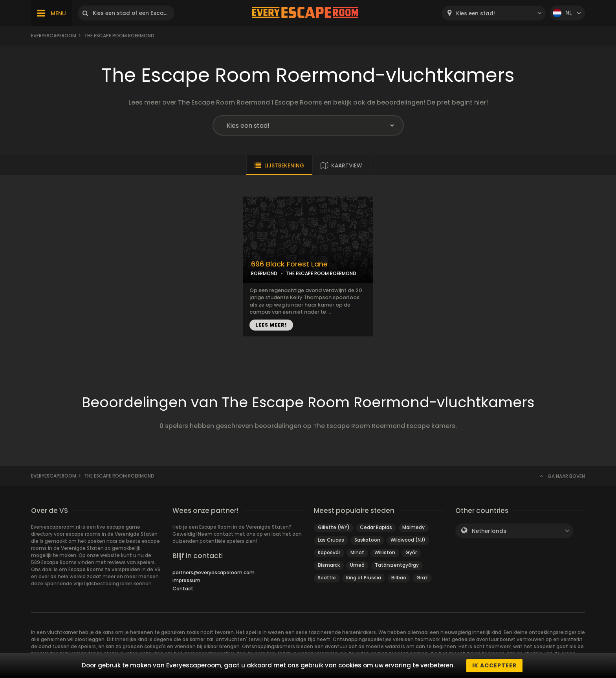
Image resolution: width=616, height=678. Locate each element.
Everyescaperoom (54, 36)
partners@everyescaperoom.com (214, 572)
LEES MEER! (271, 325)
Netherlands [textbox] (489, 531)
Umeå (357, 565)
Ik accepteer (494, 665)
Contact (183, 589)
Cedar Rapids (376, 527)
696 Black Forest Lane (289, 264)
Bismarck (329, 565)
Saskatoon (367, 540)
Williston (385, 552)
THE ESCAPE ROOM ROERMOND (321, 273)
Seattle (327, 578)
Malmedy (413, 527)
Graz (422, 578)
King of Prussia (364, 578)
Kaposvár (329, 552)
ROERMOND (264, 273)
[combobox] (494, 13)
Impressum (186, 580)
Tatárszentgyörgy (397, 565)
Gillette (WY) (334, 527)
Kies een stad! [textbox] (476, 14)
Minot (357, 552)
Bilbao (399, 578)
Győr (411, 552)
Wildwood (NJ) (408, 540)
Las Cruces (331, 540)
